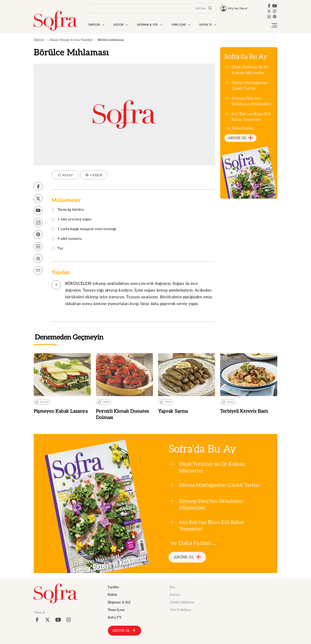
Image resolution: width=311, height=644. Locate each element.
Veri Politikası (180, 610)
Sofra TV (115, 618)
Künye (175, 595)
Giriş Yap (233, 8)
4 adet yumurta (67, 239)
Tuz (58, 249)
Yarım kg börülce (68, 210)
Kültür (113, 595)
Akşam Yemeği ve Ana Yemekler (71, 40)
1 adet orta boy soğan (72, 220)
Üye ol (244, 8)
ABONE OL (241, 138)
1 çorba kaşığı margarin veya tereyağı (84, 229)
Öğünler (39, 40)
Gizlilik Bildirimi (182, 602)
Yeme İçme (116, 610)
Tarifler (113, 587)
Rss (172, 587)
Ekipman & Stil (119, 602)
